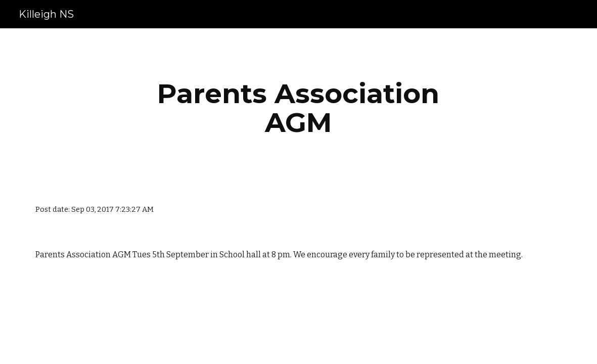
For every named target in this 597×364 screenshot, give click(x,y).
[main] (298, 108)
